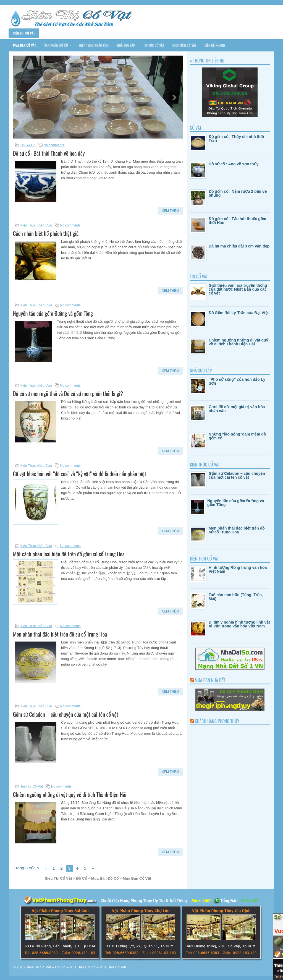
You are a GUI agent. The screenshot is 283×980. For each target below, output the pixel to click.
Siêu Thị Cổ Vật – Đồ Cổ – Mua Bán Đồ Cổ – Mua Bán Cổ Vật (76, 967)
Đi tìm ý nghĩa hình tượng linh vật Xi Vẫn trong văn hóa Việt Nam (239, 624)
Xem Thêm (170, 211)
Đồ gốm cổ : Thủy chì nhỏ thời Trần (236, 139)
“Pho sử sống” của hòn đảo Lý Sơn (237, 381)
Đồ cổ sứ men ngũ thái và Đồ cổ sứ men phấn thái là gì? (68, 393)
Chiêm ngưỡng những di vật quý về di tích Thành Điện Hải (70, 794)
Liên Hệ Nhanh (215, 45)
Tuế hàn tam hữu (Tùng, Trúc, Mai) (236, 597)
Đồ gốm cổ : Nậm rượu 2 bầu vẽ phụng (238, 193)
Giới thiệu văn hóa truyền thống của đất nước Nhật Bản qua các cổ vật (238, 289)
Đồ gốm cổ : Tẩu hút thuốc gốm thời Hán (237, 221)
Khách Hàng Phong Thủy (217, 721)
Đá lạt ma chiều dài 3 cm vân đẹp (239, 246)
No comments (54, 145)
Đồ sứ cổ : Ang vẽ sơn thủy (234, 164)
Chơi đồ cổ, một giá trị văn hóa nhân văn (237, 409)
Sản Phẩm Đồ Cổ (60, 43)
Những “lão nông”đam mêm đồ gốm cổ (237, 436)
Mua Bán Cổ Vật (24, 45)
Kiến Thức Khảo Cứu (94, 45)
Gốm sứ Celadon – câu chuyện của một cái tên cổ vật (66, 714)
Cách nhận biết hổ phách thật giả (46, 233)
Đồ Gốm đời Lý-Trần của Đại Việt (239, 313)
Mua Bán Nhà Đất (210, 680)
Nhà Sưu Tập (126, 45)
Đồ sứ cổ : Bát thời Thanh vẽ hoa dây (49, 153)
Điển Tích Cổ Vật (184, 45)
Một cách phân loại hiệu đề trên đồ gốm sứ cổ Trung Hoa (69, 554)
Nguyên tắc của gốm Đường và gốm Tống (53, 313)
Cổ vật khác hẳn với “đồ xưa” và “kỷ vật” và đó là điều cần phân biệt (80, 474)
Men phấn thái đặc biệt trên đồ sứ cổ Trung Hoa (60, 634)
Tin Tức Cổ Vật (154, 45)
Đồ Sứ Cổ (28, 145)
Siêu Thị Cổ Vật (24, 33)
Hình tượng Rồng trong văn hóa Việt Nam (238, 569)
